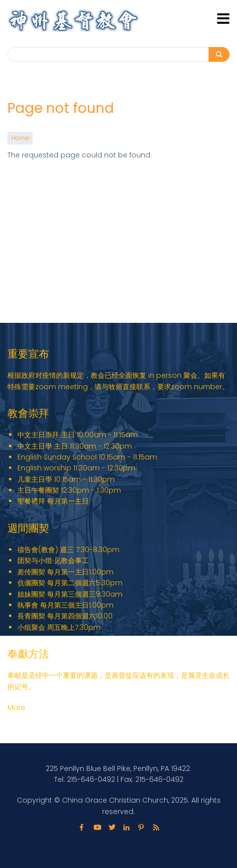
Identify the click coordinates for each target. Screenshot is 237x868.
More (16, 708)
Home (20, 138)
